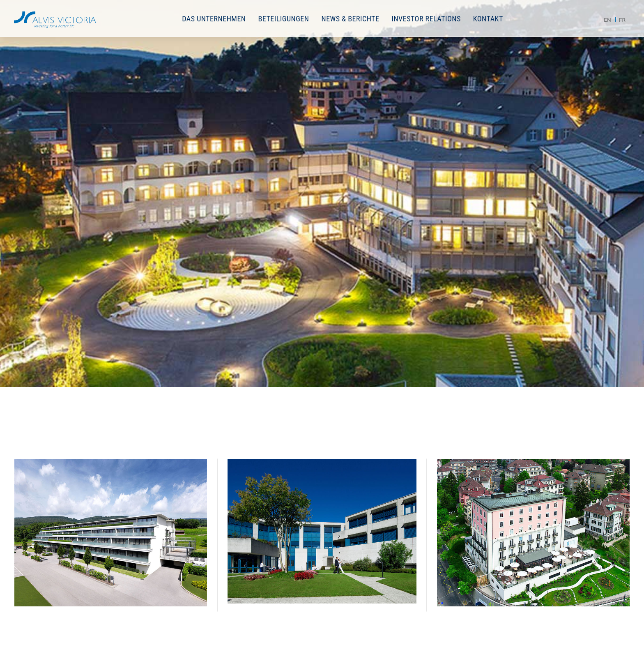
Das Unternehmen (214, 19)
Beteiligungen (284, 19)
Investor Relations (426, 19)
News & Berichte (350, 19)
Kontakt (488, 19)
